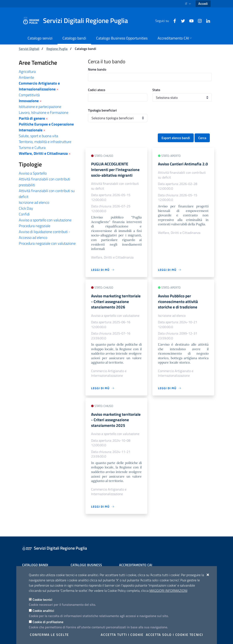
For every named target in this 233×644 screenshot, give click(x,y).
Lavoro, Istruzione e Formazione (44, 112)
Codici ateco (97, 90)
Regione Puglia (57, 49)
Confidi (24, 214)
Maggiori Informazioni (168, 591)
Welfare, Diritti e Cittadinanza (43, 153)
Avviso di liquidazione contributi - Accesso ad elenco (45, 235)
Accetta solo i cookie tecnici (174, 635)
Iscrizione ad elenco (34, 202)
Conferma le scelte (49, 635)
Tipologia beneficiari (102, 110)
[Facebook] (173, 20)
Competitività (29, 95)
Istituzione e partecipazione (40, 107)
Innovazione (29, 101)
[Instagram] (198, 20)
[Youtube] (190, 20)
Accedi (203, 4)
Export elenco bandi (176, 138)
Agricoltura (27, 72)
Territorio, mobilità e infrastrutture (45, 142)
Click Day (26, 208)
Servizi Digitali (29, 49)
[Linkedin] (206, 20)
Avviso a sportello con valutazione (45, 220)
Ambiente (26, 77)
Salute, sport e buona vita (38, 136)
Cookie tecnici (42, 600)
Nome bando (97, 69)
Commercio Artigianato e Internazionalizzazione (39, 86)
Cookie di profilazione (48, 622)
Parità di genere (32, 118)
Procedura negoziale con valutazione (47, 243)
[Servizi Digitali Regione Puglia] (78, 21)
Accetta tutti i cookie (122, 635)
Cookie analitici (43, 611)
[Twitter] (181, 20)
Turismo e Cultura (32, 148)
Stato (156, 90)
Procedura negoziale (35, 226)
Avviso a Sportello (33, 173)
